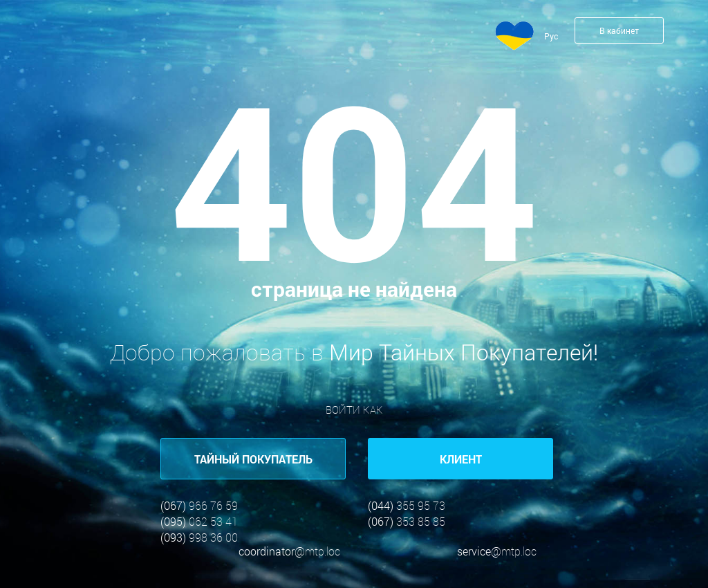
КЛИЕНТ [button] (461, 459)
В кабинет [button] (619, 30)
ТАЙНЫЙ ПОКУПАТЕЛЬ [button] (253, 459)
